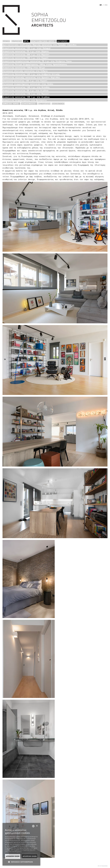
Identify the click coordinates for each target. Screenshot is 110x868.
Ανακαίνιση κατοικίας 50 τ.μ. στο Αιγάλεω (26, 90)
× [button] (37, 826)
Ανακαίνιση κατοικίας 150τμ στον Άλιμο (24, 68)
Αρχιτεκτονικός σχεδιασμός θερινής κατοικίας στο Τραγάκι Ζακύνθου (40, 45)
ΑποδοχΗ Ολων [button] (13, 856)
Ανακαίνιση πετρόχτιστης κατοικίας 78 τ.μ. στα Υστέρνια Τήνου (37, 61)
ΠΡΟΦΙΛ (6, 41)
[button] (21, 862)
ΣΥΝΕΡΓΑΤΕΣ (44, 104)
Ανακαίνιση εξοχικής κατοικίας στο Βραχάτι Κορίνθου (31, 77)
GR (101, 5)
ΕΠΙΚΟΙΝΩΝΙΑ (58, 104)
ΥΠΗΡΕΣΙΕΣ (17, 41)
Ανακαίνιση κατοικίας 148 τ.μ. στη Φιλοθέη (26, 87)
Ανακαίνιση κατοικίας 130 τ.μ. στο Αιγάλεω (26, 97)
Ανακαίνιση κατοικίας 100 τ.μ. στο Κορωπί (26, 58)
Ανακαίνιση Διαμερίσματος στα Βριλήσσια (25, 100)
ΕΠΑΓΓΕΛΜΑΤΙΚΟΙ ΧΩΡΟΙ (43, 41)
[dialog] (21, 844)
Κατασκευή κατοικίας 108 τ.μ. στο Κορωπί (25, 81)
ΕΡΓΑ (26, 41)
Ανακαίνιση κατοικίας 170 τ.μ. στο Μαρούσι (26, 94)
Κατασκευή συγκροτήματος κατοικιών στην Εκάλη (28, 84)
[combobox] (33, 826)
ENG (106, 5)
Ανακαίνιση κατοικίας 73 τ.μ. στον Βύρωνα (26, 51)
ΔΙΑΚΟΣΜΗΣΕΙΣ (29, 104)
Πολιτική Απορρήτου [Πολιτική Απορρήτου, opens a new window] (15, 852)
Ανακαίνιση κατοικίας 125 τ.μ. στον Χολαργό (27, 48)
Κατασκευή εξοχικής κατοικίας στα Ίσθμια (25, 71)
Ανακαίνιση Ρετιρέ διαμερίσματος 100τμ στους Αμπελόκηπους (35, 64)
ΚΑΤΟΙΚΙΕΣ (62, 41)
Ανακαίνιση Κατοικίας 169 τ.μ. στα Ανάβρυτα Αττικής (31, 74)
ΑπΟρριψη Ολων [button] (30, 856)
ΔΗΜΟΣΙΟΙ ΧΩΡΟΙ (11, 104)
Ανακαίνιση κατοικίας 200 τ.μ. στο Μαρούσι (26, 55)
